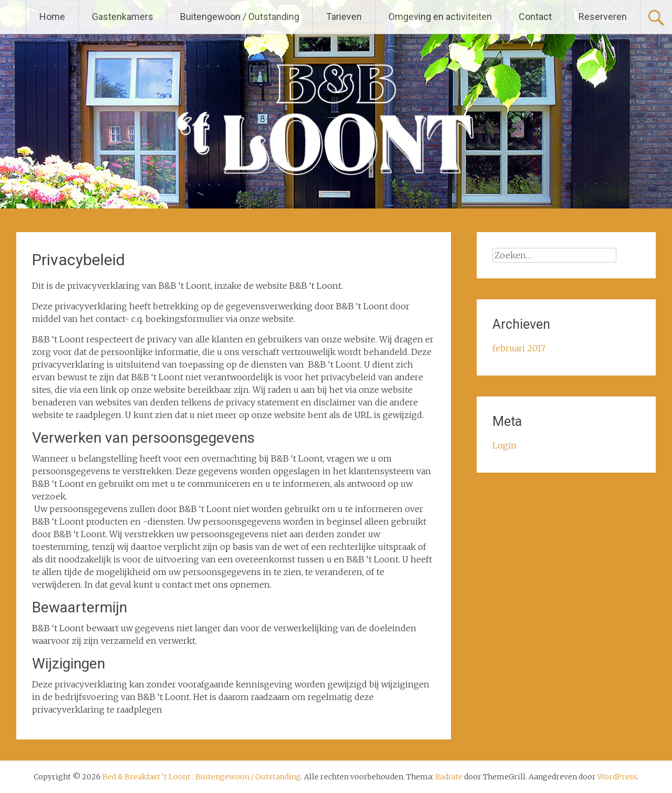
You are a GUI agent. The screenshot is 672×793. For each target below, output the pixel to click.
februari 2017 (519, 348)
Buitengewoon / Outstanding (240, 17)
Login (505, 445)
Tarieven (344, 17)
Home (52, 17)
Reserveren (603, 17)
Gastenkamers (123, 17)
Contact (535, 17)
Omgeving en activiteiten (440, 17)
